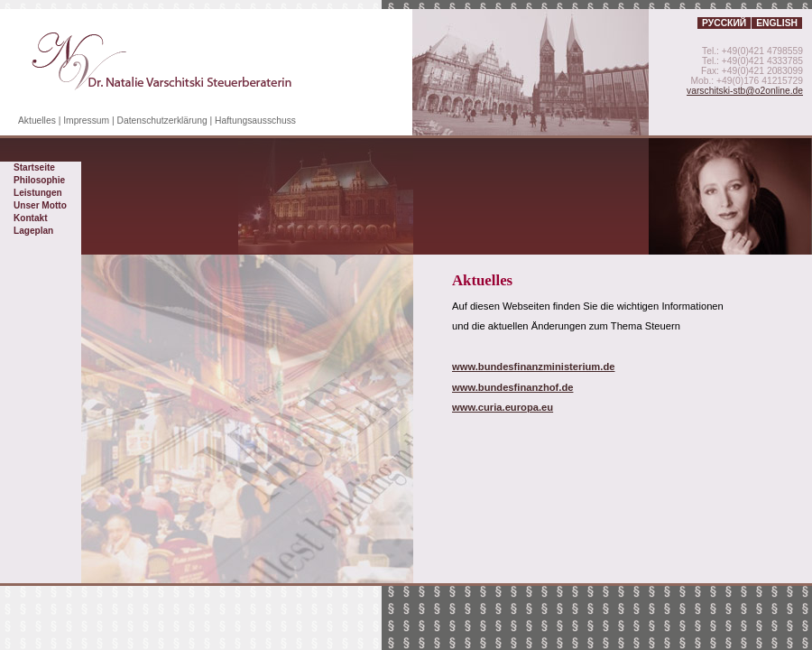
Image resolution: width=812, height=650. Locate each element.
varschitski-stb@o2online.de (745, 91)
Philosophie (39, 180)
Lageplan (33, 231)
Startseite (34, 167)
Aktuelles (37, 121)
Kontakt (31, 218)
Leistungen (38, 193)
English (777, 23)
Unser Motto (40, 205)
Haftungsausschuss (255, 121)
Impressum (86, 121)
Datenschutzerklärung (162, 121)
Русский (724, 23)
